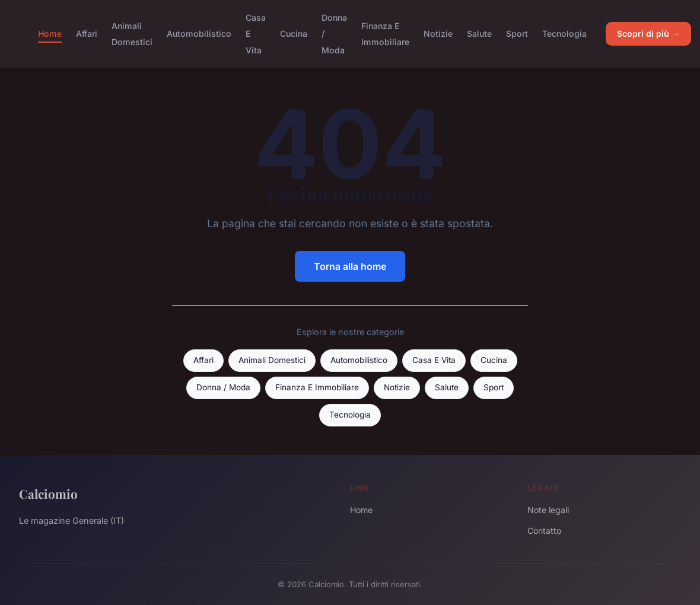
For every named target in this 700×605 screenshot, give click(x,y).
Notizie (438, 34)
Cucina (294, 34)
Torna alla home (350, 266)
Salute (479, 34)
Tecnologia (564, 34)
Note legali (548, 510)
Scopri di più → (648, 34)
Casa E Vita (434, 360)
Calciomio (48, 493)
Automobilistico (199, 34)
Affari (87, 34)
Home (50, 34)
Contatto (544, 531)
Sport (517, 34)
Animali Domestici (132, 34)
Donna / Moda (223, 387)
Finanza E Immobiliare (385, 34)
